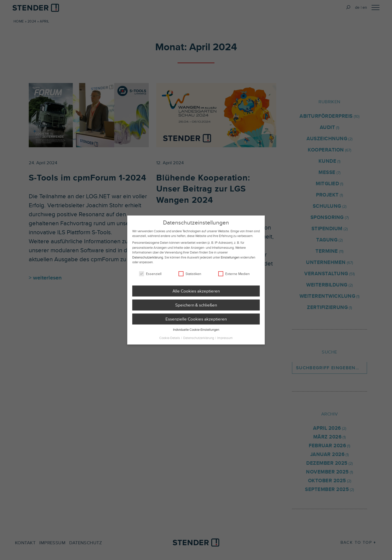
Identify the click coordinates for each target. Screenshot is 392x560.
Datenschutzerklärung (148, 265)
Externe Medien (234, 281)
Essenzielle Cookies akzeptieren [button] (196, 326)
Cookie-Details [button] (170, 345)
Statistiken (190, 281)
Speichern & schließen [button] (196, 312)
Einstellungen (230, 265)
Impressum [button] (225, 345)
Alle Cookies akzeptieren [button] (196, 298)
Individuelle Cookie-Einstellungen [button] (196, 337)
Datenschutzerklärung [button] (199, 345)
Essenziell (150, 281)
